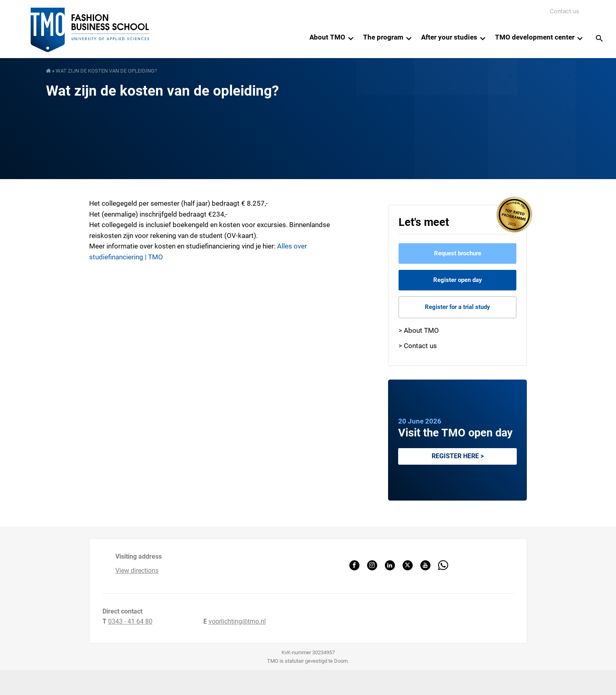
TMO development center (535, 37)
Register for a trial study (457, 307)
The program (383, 37)
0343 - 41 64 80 (130, 621)
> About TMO (419, 330)
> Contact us (418, 346)
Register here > (458, 456)
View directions (137, 571)
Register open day (458, 280)
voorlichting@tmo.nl (237, 621)
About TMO (327, 37)
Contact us (565, 11)
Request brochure (458, 253)
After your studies (449, 37)
